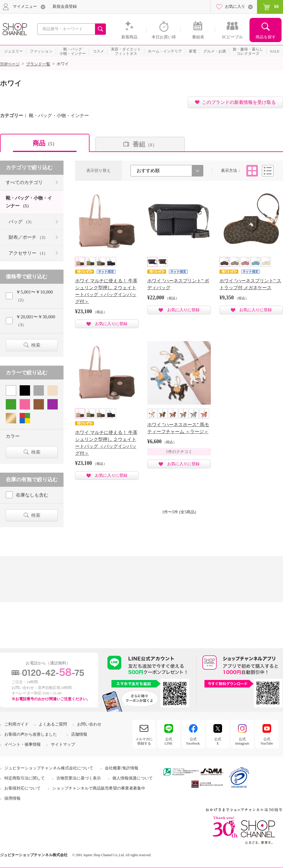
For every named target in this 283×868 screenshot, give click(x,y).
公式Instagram (242, 741)
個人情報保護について (133, 778)
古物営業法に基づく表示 (79, 778)
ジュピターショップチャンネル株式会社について (49, 768)
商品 (45, 143)
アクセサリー (28, 253)
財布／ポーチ (28, 237)
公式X (218, 741)
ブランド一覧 (38, 64)
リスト (268, 171)
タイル (252, 171)
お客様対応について (23, 788)
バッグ (21, 222)
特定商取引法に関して (25, 778)
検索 (36, 345)
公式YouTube (267, 741)
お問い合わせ (89, 724)
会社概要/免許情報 (122, 768)
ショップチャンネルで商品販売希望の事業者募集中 (99, 788)
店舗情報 (79, 734)
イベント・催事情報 (23, 744)
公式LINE (169, 741)
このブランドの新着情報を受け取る (239, 102)
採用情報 (12, 798)
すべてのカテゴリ (24, 182)
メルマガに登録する (144, 741)
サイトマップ (63, 744)
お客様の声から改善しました (31, 734)
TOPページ (10, 64)
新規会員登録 (65, 6)
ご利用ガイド (16, 724)
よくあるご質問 (53, 724)
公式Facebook (193, 741)
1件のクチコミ (179, 452)
